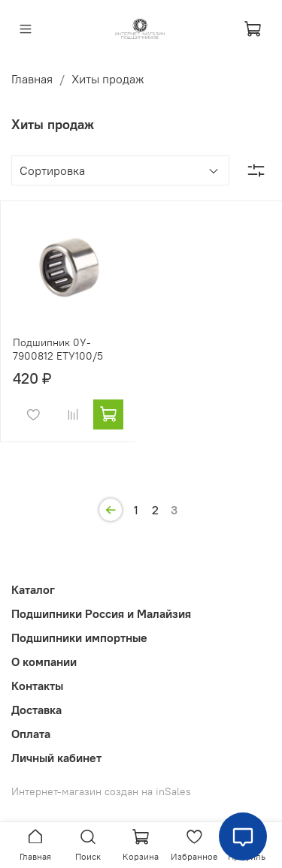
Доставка (36, 710)
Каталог (33, 589)
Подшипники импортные (79, 637)
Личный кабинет (56, 758)
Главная (32, 79)
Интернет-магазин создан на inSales (101, 791)
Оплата (31, 734)
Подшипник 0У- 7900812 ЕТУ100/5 (58, 349)
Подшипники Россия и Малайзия (101, 613)
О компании (44, 662)
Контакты (37, 686)
